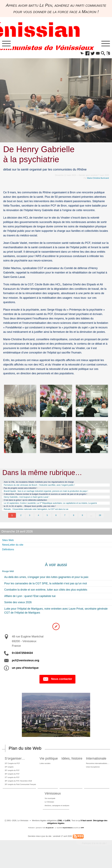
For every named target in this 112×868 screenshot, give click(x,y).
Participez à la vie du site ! (94, 858)
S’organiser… (18, 768)
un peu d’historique (25, 678)
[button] (78, 54)
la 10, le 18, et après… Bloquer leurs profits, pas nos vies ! (34, 515)
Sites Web (9, 549)
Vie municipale (75, 812)
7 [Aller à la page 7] (65, 524)
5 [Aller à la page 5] (47, 524)
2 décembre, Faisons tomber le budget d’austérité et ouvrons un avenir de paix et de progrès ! (53, 497)
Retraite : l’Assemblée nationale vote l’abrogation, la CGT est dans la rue (42, 518)
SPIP (82, 843)
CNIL (60, 836)
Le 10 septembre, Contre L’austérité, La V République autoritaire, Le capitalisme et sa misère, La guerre (55, 509)
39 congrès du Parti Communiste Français (27, 798)
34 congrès (14, 777)
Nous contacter (57, 689)
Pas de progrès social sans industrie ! (23, 490)
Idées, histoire (95, 768)
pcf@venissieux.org (25, 670)
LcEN (67, 836)
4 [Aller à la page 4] (38, 524)
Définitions (9, 558)
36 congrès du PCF (17, 785)
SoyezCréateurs (68, 843)
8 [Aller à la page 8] (74, 524)
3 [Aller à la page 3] (30, 524)
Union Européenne (24, 816)
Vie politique (65, 768)
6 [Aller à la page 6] (56, 524)
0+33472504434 (22, 663)
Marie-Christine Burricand (98, 179)
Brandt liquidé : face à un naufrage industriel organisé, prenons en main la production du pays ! (53, 493)
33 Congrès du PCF (17, 773)
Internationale (26, 807)
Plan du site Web (25, 758)
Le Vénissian (75, 816)
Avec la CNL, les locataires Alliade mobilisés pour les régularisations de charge (45, 483)
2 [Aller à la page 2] (21, 524)
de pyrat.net (50, 843)
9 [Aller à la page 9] (82, 524)
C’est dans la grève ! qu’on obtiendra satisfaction (29, 504)
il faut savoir (86, 836)
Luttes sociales (62, 773)
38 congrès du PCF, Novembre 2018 (24, 794)
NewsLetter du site (14, 554)
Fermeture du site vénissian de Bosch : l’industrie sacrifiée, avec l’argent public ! (45, 486)
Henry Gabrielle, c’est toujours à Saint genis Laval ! (31, 501)
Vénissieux (77, 807)
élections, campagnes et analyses (84, 820)
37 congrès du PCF (17, 789)
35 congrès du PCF (17, 781)
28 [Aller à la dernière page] (100, 524)
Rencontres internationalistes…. (30, 812)
